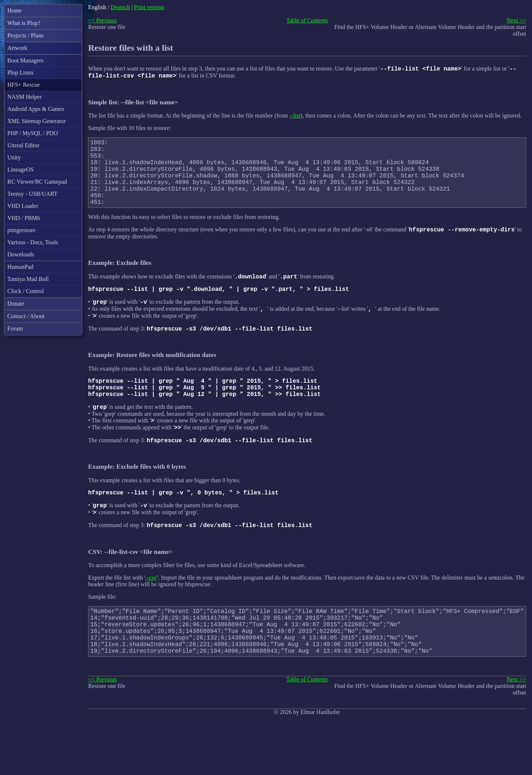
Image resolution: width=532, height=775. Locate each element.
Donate (16, 304)
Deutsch (120, 7)
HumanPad (20, 267)
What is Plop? (24, 23)
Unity (14, 157)
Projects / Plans (26, 35)
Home (15, 10)
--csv (151, 616)
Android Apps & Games (36, 109)
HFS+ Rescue (24, 85)
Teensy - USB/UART (32, 194)
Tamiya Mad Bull (28, 279)
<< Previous (102, 20)
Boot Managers (25, 60)
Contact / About (26, 316)
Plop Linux (21, 73)
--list (295, 118)
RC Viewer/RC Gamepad (37, 182)
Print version (149, 7)
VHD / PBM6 (24, 218)
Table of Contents (307, 20)
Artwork (17, 48)
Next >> (516, 20)
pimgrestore (21, 230)
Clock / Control (26, 291)
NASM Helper (25, 97)
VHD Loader (23, 206)
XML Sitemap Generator (37, 121)
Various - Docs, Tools (33, 242)
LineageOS (21, 170)
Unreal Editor (23, 145)
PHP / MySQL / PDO (33, 133)
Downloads (21, 254)
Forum (15, 329)
